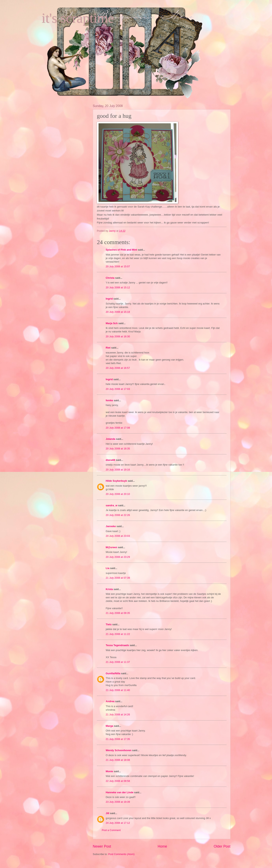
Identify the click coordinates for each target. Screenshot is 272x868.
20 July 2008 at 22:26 (118, 515)
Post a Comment (111, 830)
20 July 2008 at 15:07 (118, 266)
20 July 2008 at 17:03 (118, 389)
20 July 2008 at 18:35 (118, 449)
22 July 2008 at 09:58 (118, 781)
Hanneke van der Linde (120, 792)
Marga (110, 726)
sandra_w (112, 505)
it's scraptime (78, 18)
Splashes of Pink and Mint (122, 250)
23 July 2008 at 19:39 (118, 802)
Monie (109, 771)
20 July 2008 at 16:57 (118, 368)
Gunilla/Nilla (113, 673)
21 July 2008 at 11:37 (118, 662)
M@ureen (112, 547)
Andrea (110, 701)
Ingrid (109, 299)
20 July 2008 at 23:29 (118, 557)
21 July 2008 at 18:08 (118, 760)
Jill (108, 813)
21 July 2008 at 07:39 (118, 578)
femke (109, 400)
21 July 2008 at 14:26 (118, 714)
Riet (108, 348)
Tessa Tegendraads (117, 645)
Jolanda (111, 439)
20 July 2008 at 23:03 (118, 536)
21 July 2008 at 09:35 (118, 613)
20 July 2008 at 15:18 (118, 312)
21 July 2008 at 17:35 (118, 739)
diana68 (111, 460)
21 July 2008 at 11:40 (118, 690)
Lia (108, 568)
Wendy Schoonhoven (119, 750)
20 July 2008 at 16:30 (118, 336)
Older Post (222, 846)
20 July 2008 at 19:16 (118, 470)
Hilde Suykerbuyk (116, 481)
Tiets (109, 624)
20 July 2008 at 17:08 (118, 428)
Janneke (111, 526)
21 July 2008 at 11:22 (118, 634)
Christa (110, 278)
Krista (109, 589)
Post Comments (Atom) (121, 854)
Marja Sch (112, 323)
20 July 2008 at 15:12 (118, 287)
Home (162, 846)
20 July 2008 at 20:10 (118, 494)
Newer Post (102, 846)
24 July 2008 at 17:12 (118, 823)
